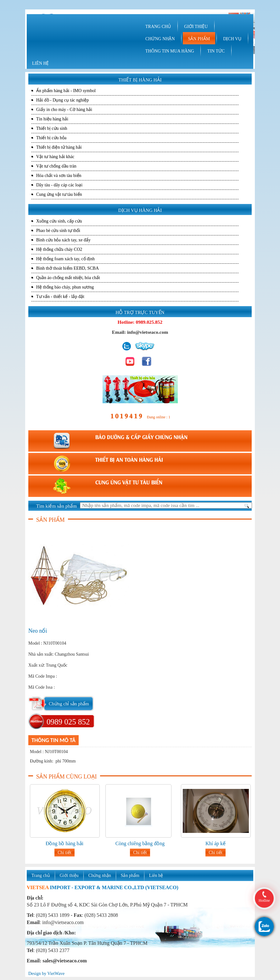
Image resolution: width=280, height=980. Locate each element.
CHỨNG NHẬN (160, 39)
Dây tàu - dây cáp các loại (59, 185)
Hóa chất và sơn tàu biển (59, 176)
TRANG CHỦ (158, 27)
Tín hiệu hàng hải (52, 119)
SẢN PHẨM (199, 39)
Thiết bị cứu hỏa (51, 138)
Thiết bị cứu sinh (52, 128)
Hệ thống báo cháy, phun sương (65, 287)
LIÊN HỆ (41, 63)
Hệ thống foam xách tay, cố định (65, 259)
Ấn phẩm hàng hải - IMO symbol (66, 91)
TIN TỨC (216, 51)
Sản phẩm (130, 875)
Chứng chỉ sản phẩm (69, 704)
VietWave (56, 974)
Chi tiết (64, 853)
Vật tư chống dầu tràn (56, 166)
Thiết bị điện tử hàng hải (59, 147)
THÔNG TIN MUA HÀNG (170, 51)
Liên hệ (156, 875)
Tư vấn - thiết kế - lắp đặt (60, 297)
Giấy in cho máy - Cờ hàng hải (64, 110)
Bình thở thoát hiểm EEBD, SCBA (67, 268)
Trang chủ (41, 875)
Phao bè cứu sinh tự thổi (58, 231)
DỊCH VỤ (232, 39)
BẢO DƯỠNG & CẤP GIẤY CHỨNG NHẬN (141, 437)
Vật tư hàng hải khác (55, 157)
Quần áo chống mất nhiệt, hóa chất (68, 278)
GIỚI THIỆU (196, 27)
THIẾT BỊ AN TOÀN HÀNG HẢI (129, 459)
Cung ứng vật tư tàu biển (59, 194)
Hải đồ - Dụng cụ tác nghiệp (62, 100)
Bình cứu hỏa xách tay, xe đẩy (63, 240)
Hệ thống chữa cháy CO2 (59, 249)
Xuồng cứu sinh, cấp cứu (59, 221)
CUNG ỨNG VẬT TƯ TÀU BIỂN (129, 482)
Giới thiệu (69, 875)
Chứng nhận (100, 875)
